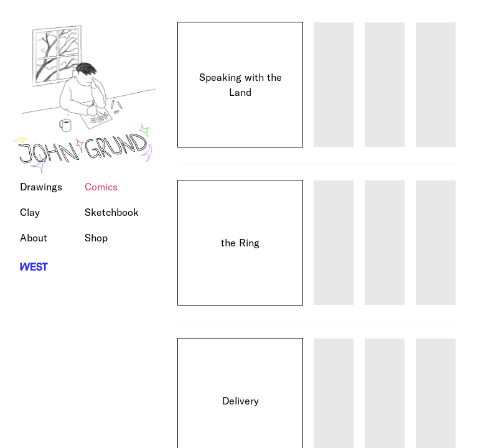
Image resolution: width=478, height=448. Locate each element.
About (34, 238)
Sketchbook (112, 212)
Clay (30, 212)
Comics (101, 187)
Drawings (41, 187)
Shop (96, 238)
